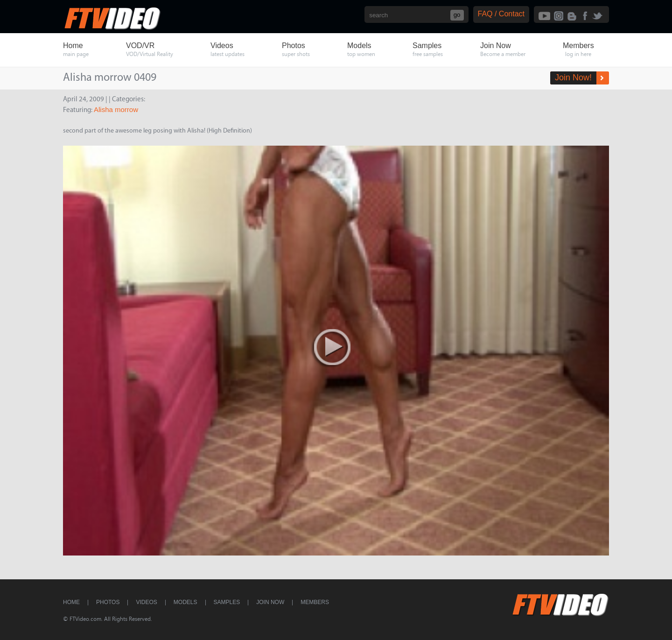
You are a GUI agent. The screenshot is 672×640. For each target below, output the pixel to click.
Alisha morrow (116, 109)
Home (71, 602)
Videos (146, 602)
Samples (227, 602)
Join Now (270, 602)
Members (315, 602)
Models (185, 602)
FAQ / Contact (501, 14)
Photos (108, 602)
